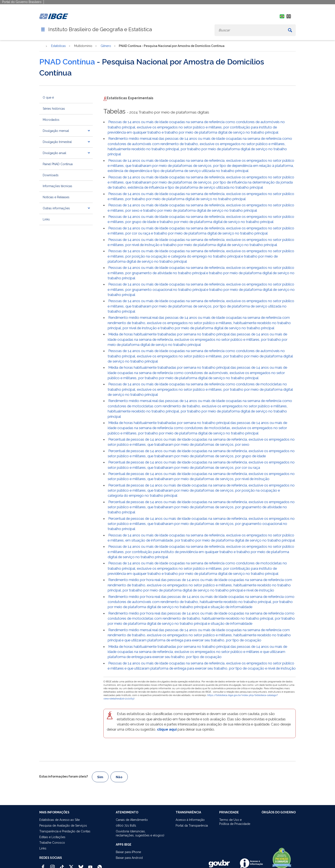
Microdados (51, 120)
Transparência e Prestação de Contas (65, 831)
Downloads (51, 175)
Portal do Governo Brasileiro (22, 2)
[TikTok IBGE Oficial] (62, 865)
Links (46, 219)
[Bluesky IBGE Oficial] (81, 865)
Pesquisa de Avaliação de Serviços (63, 826)
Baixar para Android (129, 858)
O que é (48, 98)
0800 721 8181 (126, 826)
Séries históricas (54, 109)
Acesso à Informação (190, 820)
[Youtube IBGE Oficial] (90, 865)
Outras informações (56, 208)
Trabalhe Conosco (52, 843)
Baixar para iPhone (128, 852)
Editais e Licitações (52, 837)
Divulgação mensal (56, 131)
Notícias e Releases (56, 197)
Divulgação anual (54, 153)
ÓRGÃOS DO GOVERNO (279, 812)
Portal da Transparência (192, 826)
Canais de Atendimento (132, 820)
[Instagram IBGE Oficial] (52, 865)
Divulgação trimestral (57, 142)
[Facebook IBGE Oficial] (43, 865)
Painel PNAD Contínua (58, 164)
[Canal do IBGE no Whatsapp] (100, 865)
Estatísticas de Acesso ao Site (60, 820)
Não (119, 777)
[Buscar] (290, 30)
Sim (100, 777)
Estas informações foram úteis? (64, 776)
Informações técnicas (57, 186)
